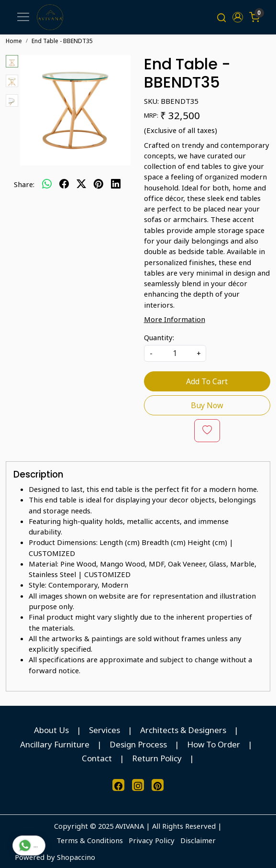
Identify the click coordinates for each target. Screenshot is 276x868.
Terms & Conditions (90, 841)
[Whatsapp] (47, 184)
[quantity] (175, 353)
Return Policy (157, 759)
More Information (175, 319)
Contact (97, 759)
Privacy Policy (152, 841)
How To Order (214, 744)
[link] (221, 17)
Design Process (138, 744)
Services (105, 730)
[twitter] (81, 184)
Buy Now (207, 405)
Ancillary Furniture (55, 744)
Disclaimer (198, 841)
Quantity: (159, 337)
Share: (24, 184)
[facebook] (64, 184)
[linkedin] (116, 184)
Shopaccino (76, 857)
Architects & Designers (183, 730)
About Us (51, 730)
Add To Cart (207, 381)
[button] (238, 17)
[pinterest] (99, 184)
